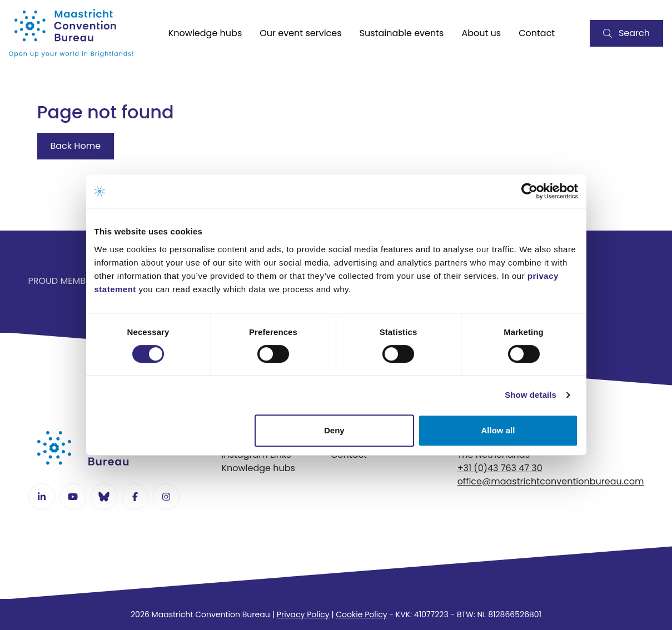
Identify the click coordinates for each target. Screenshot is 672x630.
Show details (531, 395)
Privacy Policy (303, 614)
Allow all (498, 430)
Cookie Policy (361, 614)
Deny (334, 430)
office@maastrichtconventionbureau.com (551, 481)
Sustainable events (402, 33)
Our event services (300, 33)
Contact (537, 33)
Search (626, 33)
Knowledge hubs (205, 33)
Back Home (76, 146)
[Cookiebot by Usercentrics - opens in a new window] (529, 191)
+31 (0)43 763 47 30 (500, 468)
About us (481, 33)
